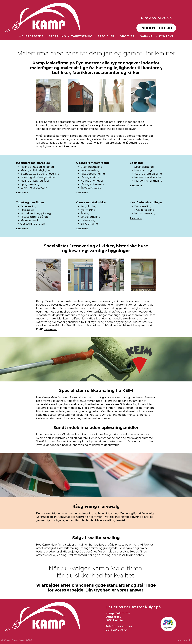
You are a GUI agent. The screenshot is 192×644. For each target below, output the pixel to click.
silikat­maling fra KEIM (104, 397)
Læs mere (71, 146)
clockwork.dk (182, 640)
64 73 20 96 (126, 626)
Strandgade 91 (116, 617)
